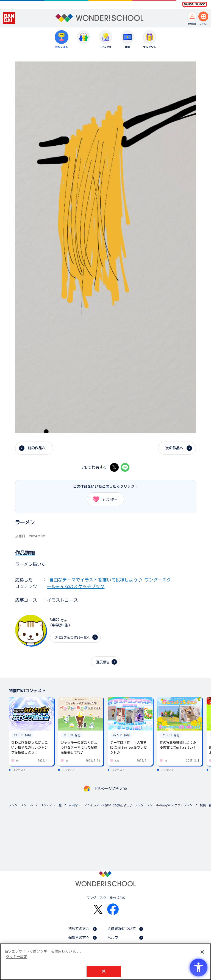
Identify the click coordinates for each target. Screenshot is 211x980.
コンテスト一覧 (51, 805)
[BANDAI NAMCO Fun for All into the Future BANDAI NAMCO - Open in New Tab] (195, 5)
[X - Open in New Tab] (114, 467)
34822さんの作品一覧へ (73, 637)
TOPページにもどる (111, 789)
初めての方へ (79, 929)
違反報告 (103, 662)
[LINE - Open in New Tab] (125, 467)
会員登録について (122, 929)
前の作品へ (37, 448)
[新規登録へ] (192, 16)
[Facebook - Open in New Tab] (113, 909)
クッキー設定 (16, 957)
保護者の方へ (79, 938)
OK (104, 971)
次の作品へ (174, 448)
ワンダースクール (21, 805)
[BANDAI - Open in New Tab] (9, 18)
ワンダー (103, 499)
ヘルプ (113, 938)
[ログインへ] (203, 16)
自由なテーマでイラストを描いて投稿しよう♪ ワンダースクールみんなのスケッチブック (131, 805)
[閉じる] (202, 952)
